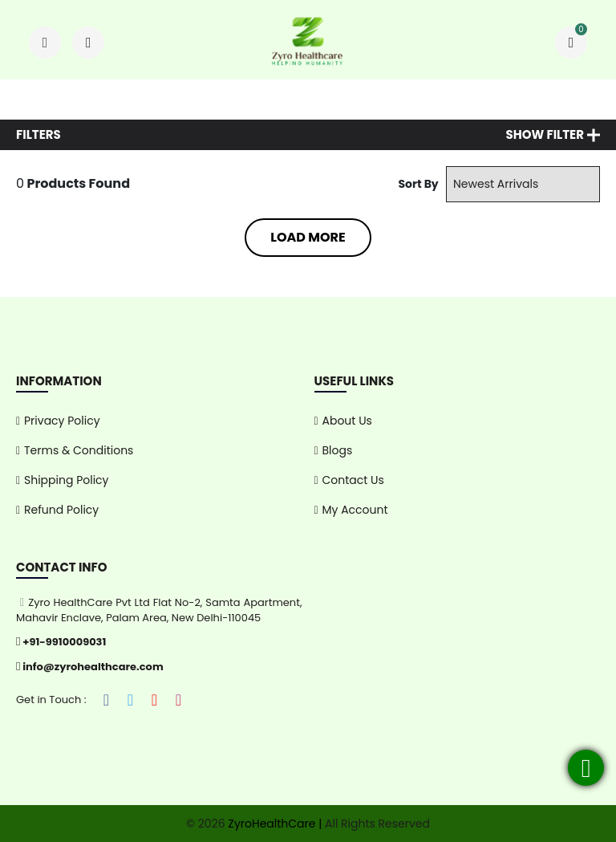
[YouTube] (155, 700)
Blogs (338, 450)
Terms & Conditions (79, 450)
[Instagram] (179, 700)
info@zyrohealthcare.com (90, 667)
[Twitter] (131, 700)
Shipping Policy (67, 480)
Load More (308, 237)
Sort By (418, 184)
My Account (355, 510)
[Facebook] (107, 700)
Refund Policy (61, 510)
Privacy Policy (62, 421)
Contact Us (353, 480)
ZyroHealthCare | (274, 824)
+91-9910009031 (61, 642)
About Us (347, 421)
